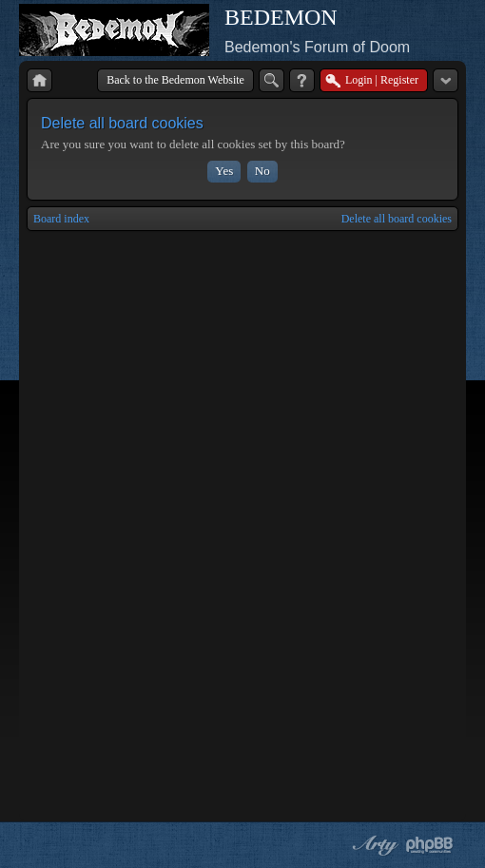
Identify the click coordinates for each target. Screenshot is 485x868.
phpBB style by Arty (373, 845)
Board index (61, 219)
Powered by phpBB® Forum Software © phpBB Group (430, 845)
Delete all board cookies (397, 219)
